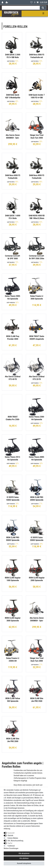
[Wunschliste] (31, 2)
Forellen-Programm (35, 778)
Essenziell (11, 833)
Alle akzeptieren (24, 853)
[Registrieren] (7, 2)
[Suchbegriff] (21, 8)
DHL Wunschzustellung (15, 841)
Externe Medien (13, 838)
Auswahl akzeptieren (24, 863)
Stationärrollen (32, 770)
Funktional (11, 846)
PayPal (10, 843)
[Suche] (43, 8)
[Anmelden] (3, 2)
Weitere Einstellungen (11, 848)
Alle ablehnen (24, 858)
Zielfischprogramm (20, 778)
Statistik (10, 835)
